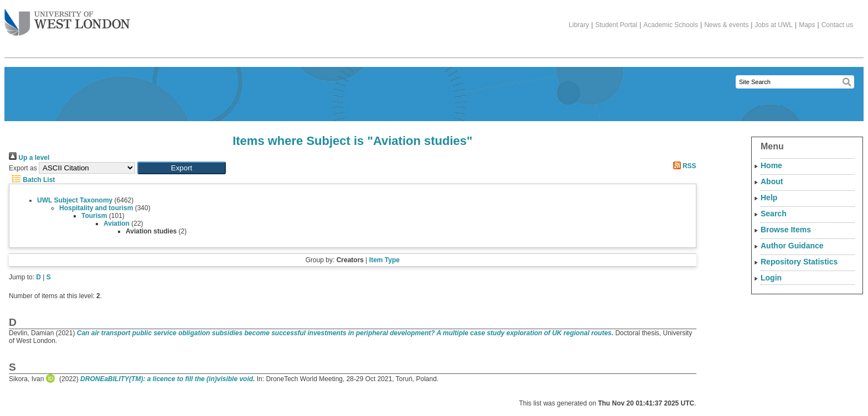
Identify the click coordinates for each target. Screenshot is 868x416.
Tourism (94, 216)
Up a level (29, 158)
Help (769, 197)
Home (771, 165)
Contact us (837, 25)
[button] (182, 168)
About (772, 181)
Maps (807, 25)
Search (774, 214)
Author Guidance (792, 246)
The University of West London (67, 18)
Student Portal (616, 25)
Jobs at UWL (774, 25)
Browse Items (786, 230)
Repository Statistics (799, 262)
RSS (683, 166)
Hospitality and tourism (96, 208)
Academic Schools (671, 25)
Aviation (117, 223)
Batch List (32, 180)
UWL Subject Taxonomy (75, 200)
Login (771, 278)
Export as (23, 168)
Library (579, 25)
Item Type (384, 260)
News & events (726, 25)
